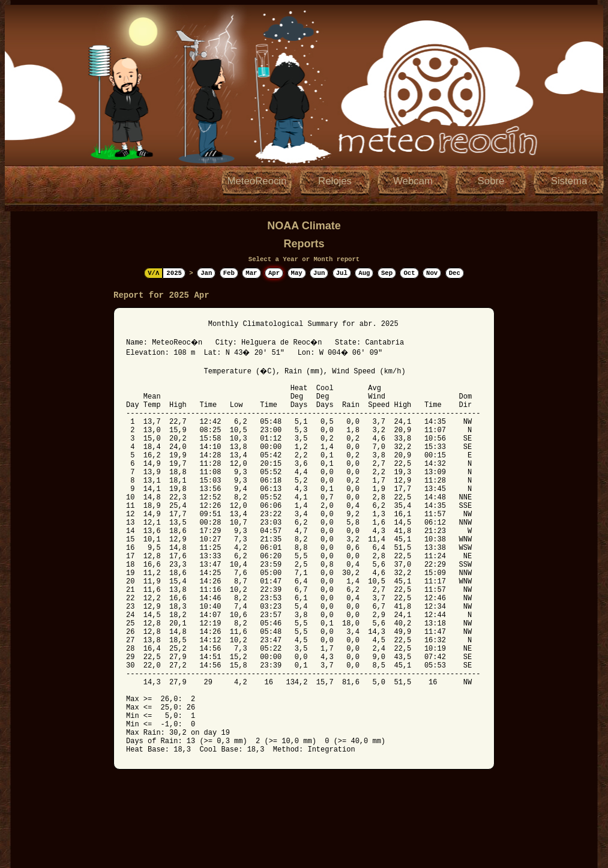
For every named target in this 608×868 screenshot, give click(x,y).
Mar (251, 273)
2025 (174, 273)
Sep (387, 273)
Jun (319, 273)
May (297, 273)
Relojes (335, 181)
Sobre (491, 181)
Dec (455, 273)
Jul (342, 273)
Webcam (413, 181)
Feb (229, 273)
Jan (206, 273)
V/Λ (153, 273)
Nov (432, 273)
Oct (409, 273)
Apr (274, 273)
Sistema (569, 181)
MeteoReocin (257, 181)
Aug (364, 273)
